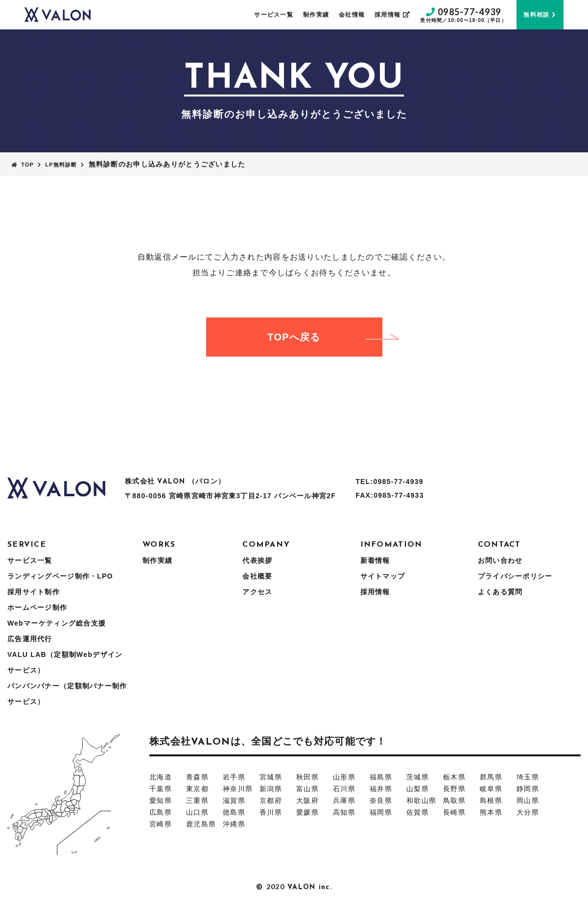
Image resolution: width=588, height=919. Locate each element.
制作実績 (316, 15)
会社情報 (352, 15)
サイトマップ (383, 576)
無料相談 (540, 15)
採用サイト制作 (34, 592)
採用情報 (392, 15)
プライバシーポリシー (515, 576)
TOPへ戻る (325, 337)
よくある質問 (500, 592)
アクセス (257, 592)
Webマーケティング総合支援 (57, 623)
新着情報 (375, 560)
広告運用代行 (30, 639)
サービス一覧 (274, 15)
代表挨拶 (257, 560)
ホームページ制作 (37, 607)
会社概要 (257, 576)
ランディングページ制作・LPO (60, 576)
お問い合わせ (500, 560)
